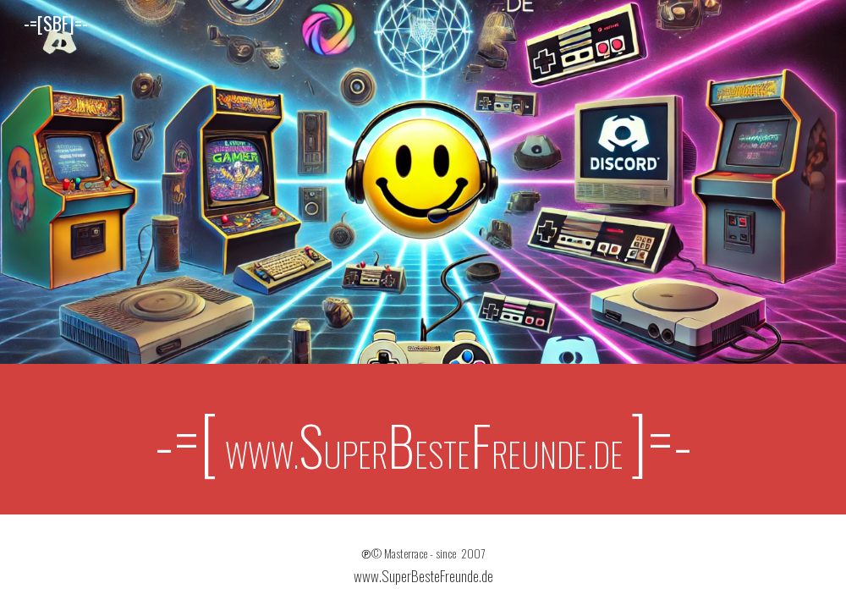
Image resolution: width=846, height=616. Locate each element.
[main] (423, 439)
